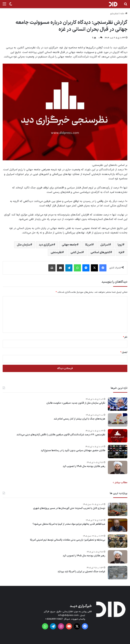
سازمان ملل (24, 245)
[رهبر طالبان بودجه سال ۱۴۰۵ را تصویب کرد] (118, 467)
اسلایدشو (114, 14)
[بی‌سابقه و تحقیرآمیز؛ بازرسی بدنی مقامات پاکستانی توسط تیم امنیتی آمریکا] (118, 541)
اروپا (120, 245)
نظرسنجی (56, 252)
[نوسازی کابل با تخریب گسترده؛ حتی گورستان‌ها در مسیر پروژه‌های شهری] (118, 509)
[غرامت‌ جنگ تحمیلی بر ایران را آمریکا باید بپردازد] (118, 573)
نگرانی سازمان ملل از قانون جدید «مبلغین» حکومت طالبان (76, 403)
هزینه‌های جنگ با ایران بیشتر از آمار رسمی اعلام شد (79, 419)
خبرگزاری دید (46, 245)
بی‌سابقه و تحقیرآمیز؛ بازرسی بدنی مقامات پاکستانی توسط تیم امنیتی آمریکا (68, 540)
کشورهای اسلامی (100, 252)
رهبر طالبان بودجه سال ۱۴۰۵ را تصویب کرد (84, 466)
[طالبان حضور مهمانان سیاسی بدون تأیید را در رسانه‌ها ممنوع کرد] (118, 452)
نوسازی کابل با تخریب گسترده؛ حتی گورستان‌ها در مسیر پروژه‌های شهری (69, 508)
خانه (124, 14)
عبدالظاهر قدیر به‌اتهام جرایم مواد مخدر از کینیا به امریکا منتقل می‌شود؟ (69, 524)
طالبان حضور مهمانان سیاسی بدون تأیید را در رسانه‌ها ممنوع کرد (73, 451)
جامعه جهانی (69, 245)
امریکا (89, 245)
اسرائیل (105, 245)
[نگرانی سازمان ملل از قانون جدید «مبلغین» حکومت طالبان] (118, 404)
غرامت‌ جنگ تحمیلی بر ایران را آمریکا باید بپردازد (81, 572)
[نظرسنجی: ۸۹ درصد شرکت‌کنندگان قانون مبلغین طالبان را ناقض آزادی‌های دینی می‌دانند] (118, 436)
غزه (121, 252)
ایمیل (124, 352)
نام (125, 337)
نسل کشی (76, 252)
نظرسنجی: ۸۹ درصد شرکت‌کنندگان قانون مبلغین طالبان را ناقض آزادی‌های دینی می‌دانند (61, 435)
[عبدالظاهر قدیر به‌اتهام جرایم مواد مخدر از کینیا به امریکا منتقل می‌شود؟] (118, 525)
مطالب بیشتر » (120, 483)
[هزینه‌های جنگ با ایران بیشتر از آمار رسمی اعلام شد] (118, 420)
